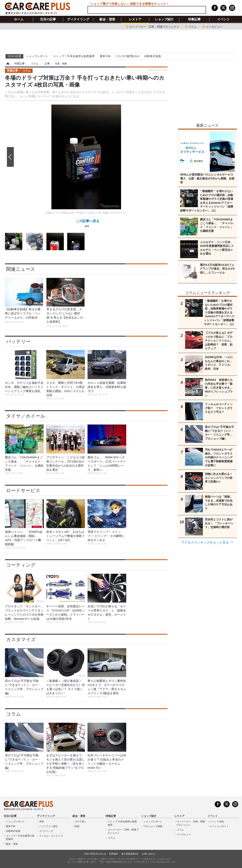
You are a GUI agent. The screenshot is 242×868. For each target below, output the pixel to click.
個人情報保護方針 (130, 854)
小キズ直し (81, 822)
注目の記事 (48, 19)
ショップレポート (37, 56)
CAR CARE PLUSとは (95, 854)
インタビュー (214, 26)
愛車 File (105, 56)
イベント (223, 19)
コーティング (21, 565)
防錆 (77, 826)
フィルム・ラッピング (51, 836)
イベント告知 (217, 822)
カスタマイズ (21, 639)
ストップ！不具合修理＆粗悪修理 (74, 56)
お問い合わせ (149, 854)
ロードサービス (23, 490)
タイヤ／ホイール (26, 416)
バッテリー (18, 341)
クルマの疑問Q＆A (127, 56)
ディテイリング (78, 19)
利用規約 (114, 854)
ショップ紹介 (164, 19)
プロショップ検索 (153, 826)
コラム (192, 26)
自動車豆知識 (153, 56)
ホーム (19, 19)
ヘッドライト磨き (49, 826)
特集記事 (194, 19)
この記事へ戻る (88, 224)
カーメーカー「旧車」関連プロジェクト (154, 26)
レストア (135, 19)
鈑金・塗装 (107, 19)
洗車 (41, 822)
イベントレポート (219, 826)
